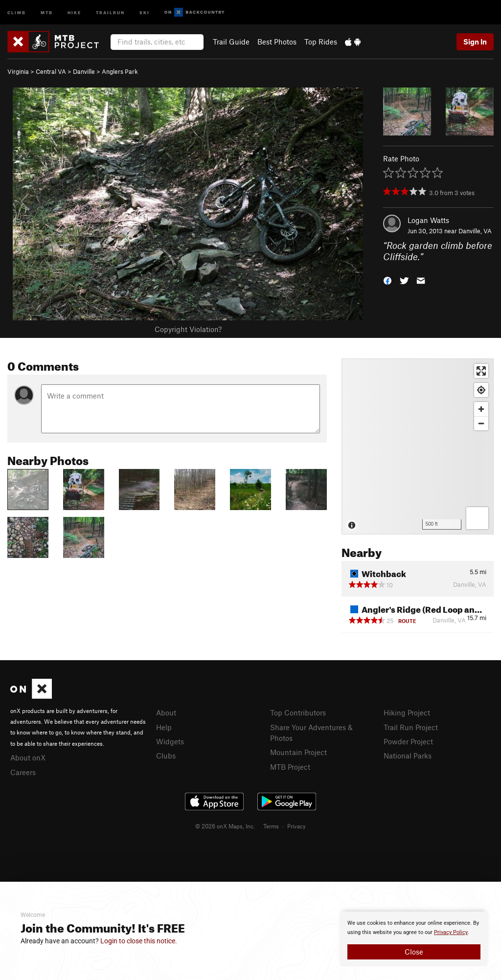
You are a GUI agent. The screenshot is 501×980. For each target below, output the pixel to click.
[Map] (418, 446)
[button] (387, 279)
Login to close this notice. (139, 941)
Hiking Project (407, 713)
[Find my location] (481, 390)
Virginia (18, 71)
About (166, 713)
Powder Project (408, 741)
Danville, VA (475, 231)
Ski (145, 12)
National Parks (408, 756)
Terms (271, 826)
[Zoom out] (481, 423)
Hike (74, 12)
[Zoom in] (481, 409)
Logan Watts (428, 220)
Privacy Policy (451, 932)
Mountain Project (298, 752)
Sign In (475, 42)
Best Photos (277, 42)
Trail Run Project (411, 727)
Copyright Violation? (188, 329)
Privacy (296, 826)
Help (164, 727)
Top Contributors (298, 713)
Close (414, 952)
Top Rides (321, 42)
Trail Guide (231, 42)
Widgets (170, 741)
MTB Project (290, 767)
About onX (28, 757)
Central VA (51, 71)
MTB (47, 12)
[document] (414, 939)
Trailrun (110, 12)
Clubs (166, 756)
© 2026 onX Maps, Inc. (225, 826)
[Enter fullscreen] (481, 371)
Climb (17, 12)
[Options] (477, 518)
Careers (23, 772)
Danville (84, 71)
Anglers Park (120, 71)
